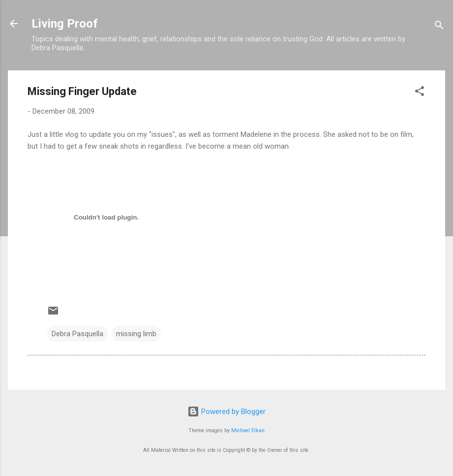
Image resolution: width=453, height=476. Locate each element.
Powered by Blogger (226, 412)
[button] (420, 93)
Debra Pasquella (77, 334)
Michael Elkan (248, 430)
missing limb (136, 334)
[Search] (439, 27)
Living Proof (65, 24)
